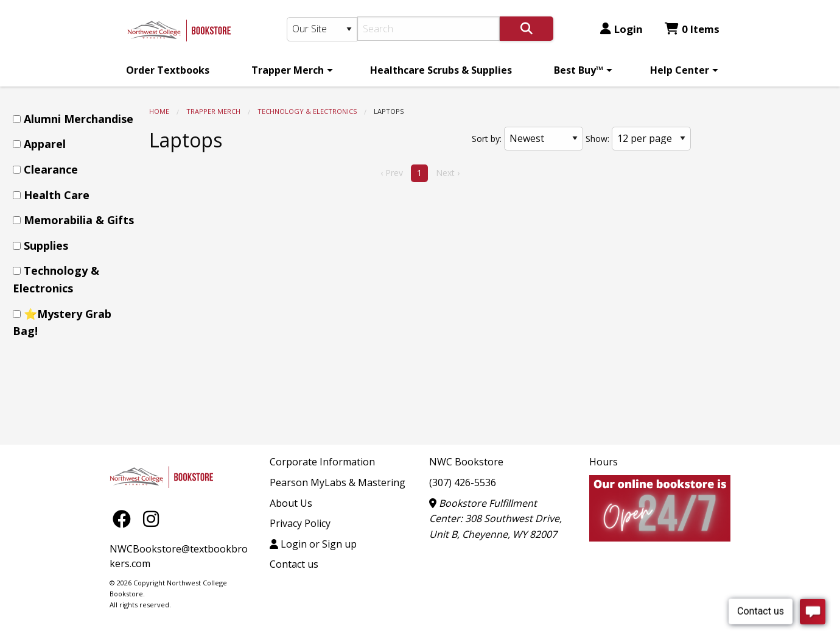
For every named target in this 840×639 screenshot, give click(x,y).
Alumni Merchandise (79, 119)
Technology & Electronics (307, 111)
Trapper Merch (288, 70)
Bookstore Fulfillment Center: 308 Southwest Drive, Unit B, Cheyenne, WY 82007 (495, 519)
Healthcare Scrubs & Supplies (441, 70)
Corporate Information (322, 462)
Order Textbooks (168, 70)
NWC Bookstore (466, 462)
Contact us (294, 564)
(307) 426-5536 (463, 482)
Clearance (51, 169)
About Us (291, 503)
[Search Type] (322, 29)
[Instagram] (151, 518)
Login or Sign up (313, 544)
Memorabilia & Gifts (79, 220)
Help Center (680, 70)
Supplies (46, 245)
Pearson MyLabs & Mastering (338, 482)
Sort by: (487, 139)
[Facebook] (125, 518)
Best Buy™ (579, 70)
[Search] (429, 29)
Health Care (57, 195)
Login (621, 29)
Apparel (45, 144)
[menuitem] (168, 70)
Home (159, 111)
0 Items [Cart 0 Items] (692, 29)
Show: (597, 139)
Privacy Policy (300, 523)
